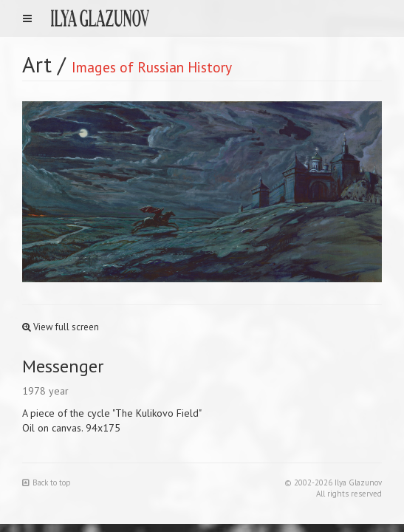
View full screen (61, 327)
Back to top (47, 482)
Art (37, 64)
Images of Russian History (152, 67)
